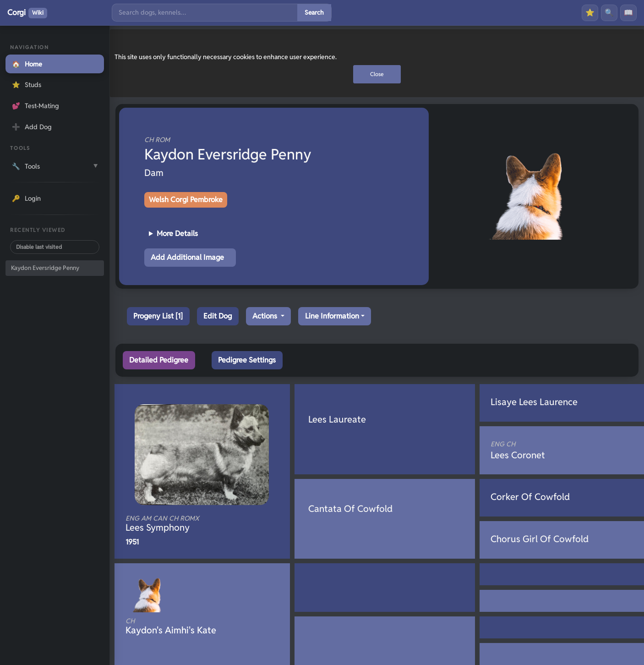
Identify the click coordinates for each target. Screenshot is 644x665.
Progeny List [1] (158, 316)
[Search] (205, 13)
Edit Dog (218, 316)
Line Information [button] (332, 316)
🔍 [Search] (609, 13)
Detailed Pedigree (159, 360)
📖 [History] (628, 13)
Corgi (27, 13)
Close (377, 74)
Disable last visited (39, 247)
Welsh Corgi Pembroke (186, 200)
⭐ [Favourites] (590, 13)
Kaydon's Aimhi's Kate (187, 627)
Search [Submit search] (314, 12)
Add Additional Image (187, 257)
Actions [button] (266, 316)
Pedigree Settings (247, 360)
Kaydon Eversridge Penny (45, 268)
